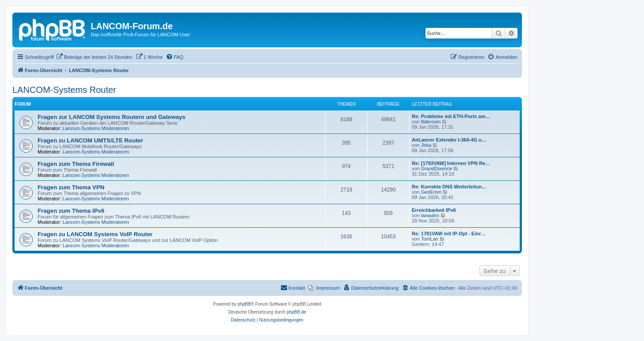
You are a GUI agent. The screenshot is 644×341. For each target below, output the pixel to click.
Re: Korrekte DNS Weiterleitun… (449, 187)
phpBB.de (296, 312)
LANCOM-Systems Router (64, 90)
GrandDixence (437, 169)
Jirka (426, 145)
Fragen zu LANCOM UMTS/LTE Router (90, 140)
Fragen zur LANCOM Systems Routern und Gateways (111, 117)
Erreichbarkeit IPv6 (434, 210)
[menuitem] (94, 57)
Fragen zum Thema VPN (71, 187)
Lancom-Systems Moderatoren (96, 128)
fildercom (431, 122)
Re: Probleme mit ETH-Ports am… (451, 116)
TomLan (430, 239)
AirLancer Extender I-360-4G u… (449, 140)
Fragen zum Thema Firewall (76, 164)
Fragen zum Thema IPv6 (71, 211)
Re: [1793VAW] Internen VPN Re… (451, 163)
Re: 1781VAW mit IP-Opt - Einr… (449, 234)
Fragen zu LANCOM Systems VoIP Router (95, 234)
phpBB (244, 304)
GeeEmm (431, 192)
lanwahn (430, 215)
